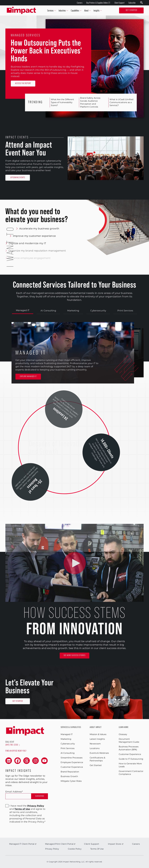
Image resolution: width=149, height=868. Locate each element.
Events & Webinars (99, 753)
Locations (95, 748)
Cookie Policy (75, 849)
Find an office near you (16, 751)
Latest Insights (97, 739)
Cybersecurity (98, 311)
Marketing (73, 311)
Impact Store (116, 844)
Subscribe (132, 3)
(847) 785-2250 (13, 745)
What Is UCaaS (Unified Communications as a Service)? (119, 102)
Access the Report (23, 84)
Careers (80, 3)
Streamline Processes (72, 758)
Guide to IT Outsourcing (131, 759)
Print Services (125, 311)
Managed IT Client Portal (23, 844)
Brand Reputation (70, 772)
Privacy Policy (52, 849)
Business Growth (69, 776)
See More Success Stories (74, 656)
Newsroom (95, 744)
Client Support (119, 3)
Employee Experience (72, 762)
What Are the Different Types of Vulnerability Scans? (61, 102)
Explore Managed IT (28, 377)
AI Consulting (48, 311)
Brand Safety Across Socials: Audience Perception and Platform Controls (88, 102)
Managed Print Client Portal (60, 844)
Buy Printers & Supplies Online (98, 3)
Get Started (131, 10)
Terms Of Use (97, 849)
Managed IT (23, 310)
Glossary (123, 734)
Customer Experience (72, 767)
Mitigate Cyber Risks (71, 781)
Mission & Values (98, 734)
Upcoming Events (18, 178)
